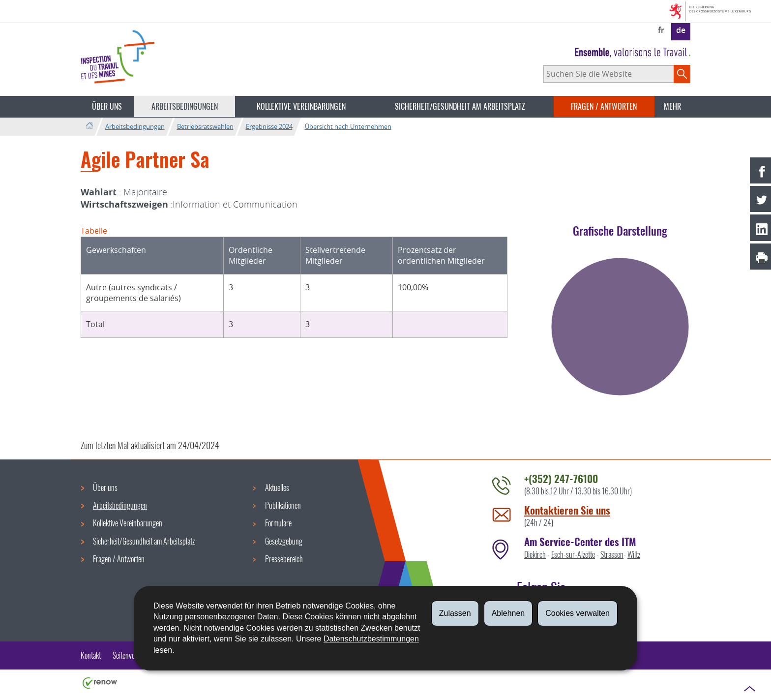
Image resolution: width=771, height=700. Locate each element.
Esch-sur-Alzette (573, 554)
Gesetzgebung (284, 541)
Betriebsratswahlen (205, 126)
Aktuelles (277, 487)
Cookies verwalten (578, 613)
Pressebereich (284, 559)
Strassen (612, 554)
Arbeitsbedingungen (185, 106)
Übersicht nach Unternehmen (348, 126)
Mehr (672, 106)
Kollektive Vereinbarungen (301, 106)
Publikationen (283, 505)
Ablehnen (508, 613)
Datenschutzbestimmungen (371, 639)
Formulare (278, 523)
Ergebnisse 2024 (269, 126)
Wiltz (634, 554)
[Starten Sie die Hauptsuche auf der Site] (682, 74)
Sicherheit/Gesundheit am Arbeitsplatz (460, 106)
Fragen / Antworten (604, 106)
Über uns (107, 106)
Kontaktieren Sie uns (567, 510)
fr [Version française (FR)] (661, 30)
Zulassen (455, 613)
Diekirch (535, 554)
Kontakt (91, 655)
